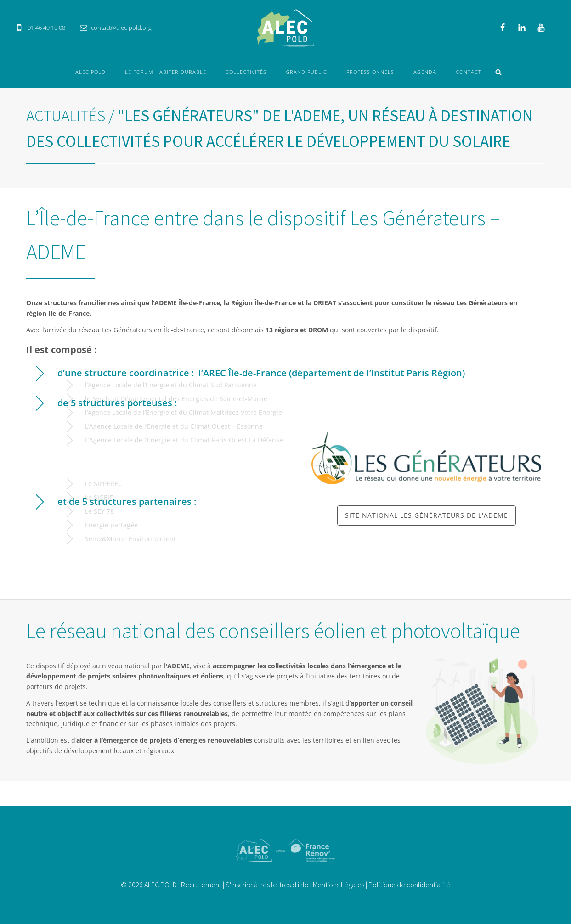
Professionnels (370, 72)
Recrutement (201, 885)
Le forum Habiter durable (166, 72)
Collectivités (246, 72)
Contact (469, 72)
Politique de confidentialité (409, 885)
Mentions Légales (339, 885)
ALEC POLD (90, 72)
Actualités (66, 116)
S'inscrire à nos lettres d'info (267, 885)
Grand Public (306, 72)
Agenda (425, 72)
